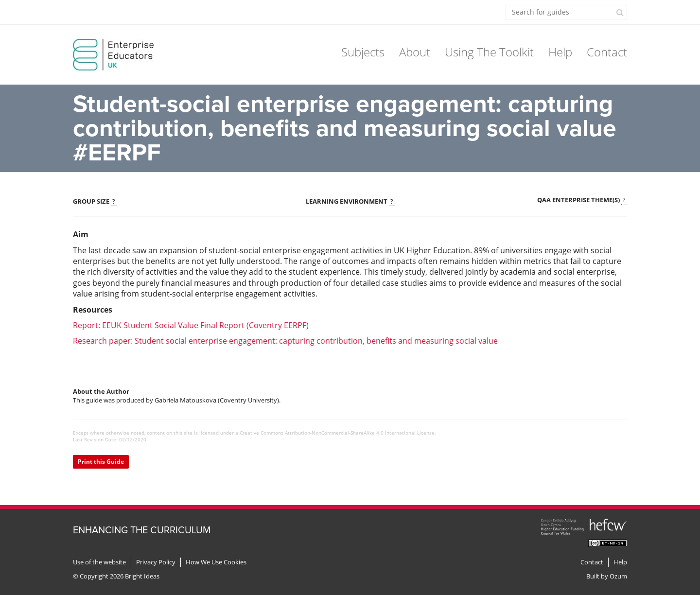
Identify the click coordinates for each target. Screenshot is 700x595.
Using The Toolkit (489, 52)
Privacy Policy (156, 562)
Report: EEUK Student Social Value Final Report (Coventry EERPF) (191, 325)
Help (560, 52)
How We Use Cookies (216, 562)
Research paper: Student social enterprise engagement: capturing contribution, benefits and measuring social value (285, 341)
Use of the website (99, 562)
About (415, 52)
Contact (607, 52)
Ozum (618, 576)
